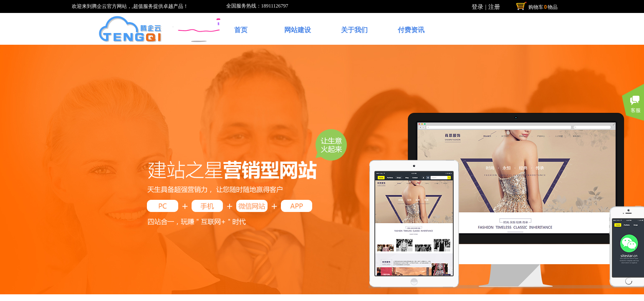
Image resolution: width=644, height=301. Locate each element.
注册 (494, 7)
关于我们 (354, 30)
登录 (477, 7)
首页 (241, 30)
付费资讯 (411, 30)
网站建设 (298, 30)
